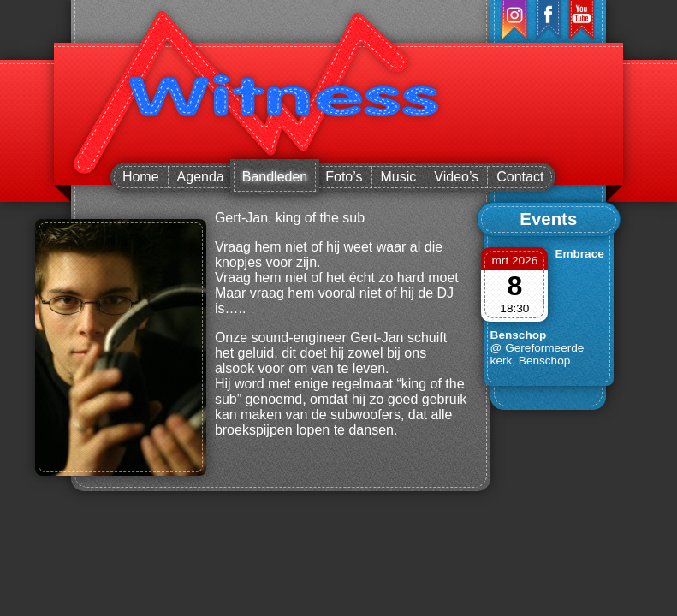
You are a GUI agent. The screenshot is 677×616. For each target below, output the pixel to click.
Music (399, 177)
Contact (520, 177)
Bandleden (275, 177)
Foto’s (344, 177)
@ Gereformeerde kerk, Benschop (537, 354)
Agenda (201, 177)
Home (141, 177)
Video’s (456, 177)
